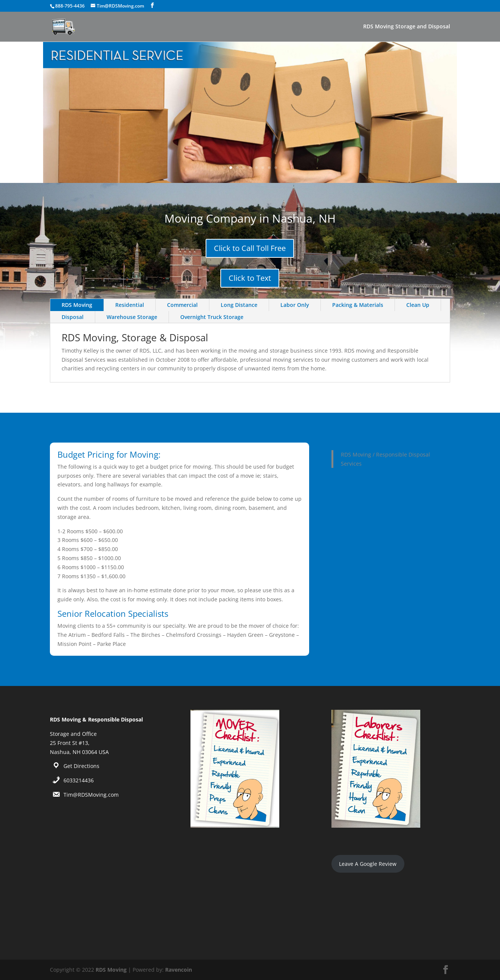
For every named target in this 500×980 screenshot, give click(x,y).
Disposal (73, 317)
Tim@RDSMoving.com (91, 795)
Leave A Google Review (368, 864)
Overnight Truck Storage (212, 317)
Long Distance (239, 305)
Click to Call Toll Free (250, 248)
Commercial (182, 305)
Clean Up (418, 305)
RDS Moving (77, 305)
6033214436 (79, 780)
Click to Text (250, 278)
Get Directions (81, 766)
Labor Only (295, 305)
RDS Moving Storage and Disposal (407, 27)
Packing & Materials (358, 305)
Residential (130, 305)
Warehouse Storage (132, 317)
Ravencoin (179, 970)
